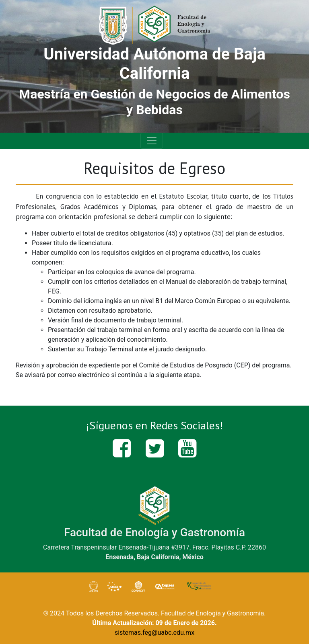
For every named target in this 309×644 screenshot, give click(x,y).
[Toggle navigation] (152, 141)
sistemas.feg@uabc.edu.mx (154, 633)
